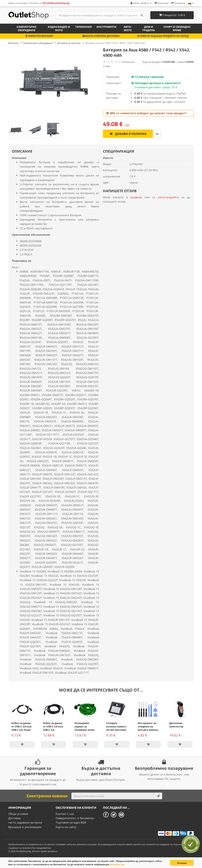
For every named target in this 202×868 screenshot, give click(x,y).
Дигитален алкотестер (176, 725)
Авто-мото (128, 28)
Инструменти (106, 27)
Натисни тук (117, 864)
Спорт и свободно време (177, 28)
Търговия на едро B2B (71, 822)
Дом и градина (149, 28)
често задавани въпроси (25, 822)
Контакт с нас (65, 814)
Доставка (14, 818)
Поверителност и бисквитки (75, 818)
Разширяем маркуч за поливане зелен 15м (85, 728)
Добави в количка (128, 134)
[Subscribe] (158, 796)
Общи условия (18, 814)
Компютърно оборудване (26, 28)
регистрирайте (168, 197)
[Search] (142, 15)
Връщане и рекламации (25, 827)
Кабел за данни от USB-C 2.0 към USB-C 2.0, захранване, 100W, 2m (53, 730)
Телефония (84, 27)
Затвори (182, 863)
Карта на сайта (66, 827)
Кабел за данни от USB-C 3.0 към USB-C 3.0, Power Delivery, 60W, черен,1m (22, 730)
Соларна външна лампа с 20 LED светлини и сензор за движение (116, 730)
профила (136, 197)
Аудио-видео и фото (59, 28)
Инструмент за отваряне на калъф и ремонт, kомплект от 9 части (148, 730)
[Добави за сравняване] (157, 134)
